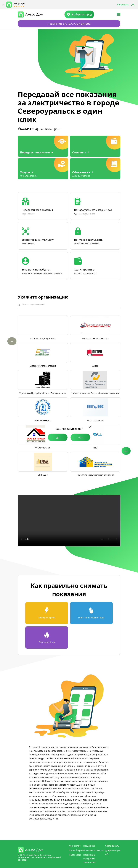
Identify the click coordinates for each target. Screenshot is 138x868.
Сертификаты (112, 846)
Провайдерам (76, 850)
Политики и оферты (94, 850)
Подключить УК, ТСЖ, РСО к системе (69, 24)
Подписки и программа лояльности (89, 859)
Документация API (113, 852)
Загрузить (123, 5)
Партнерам (75, 855)
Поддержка (89, 846)
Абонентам (75, 846)
